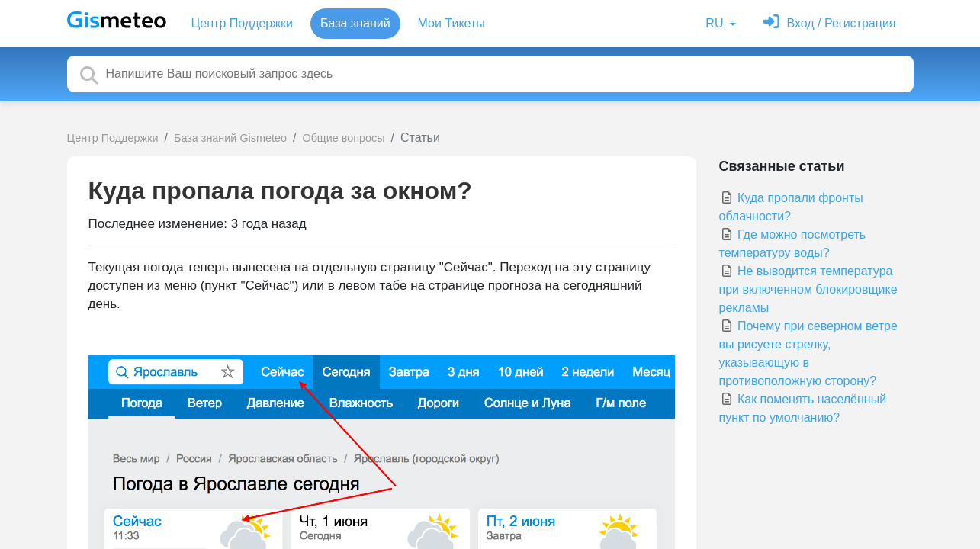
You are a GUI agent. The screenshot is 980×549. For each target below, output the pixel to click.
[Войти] (830, 23)
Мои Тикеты (451, 23)
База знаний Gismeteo (230, 138)
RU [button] (716, 23)
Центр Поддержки (242, 23)
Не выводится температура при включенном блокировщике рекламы (808, 289)
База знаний (355, 23)
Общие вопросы (343, 138)
